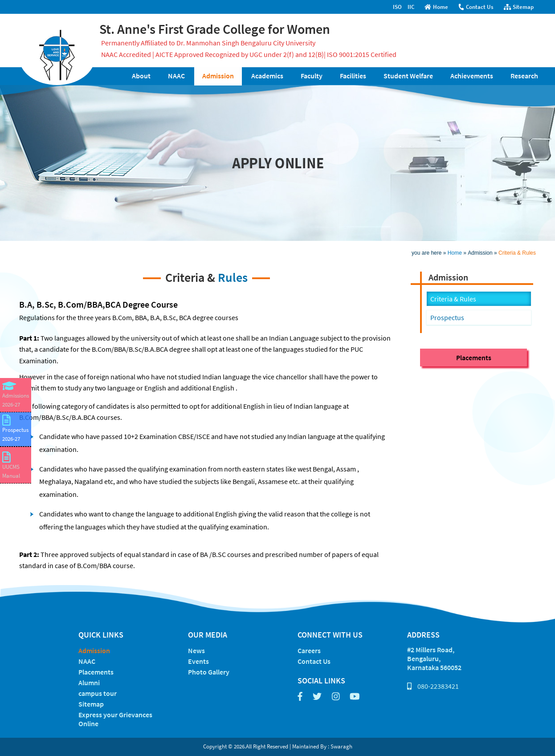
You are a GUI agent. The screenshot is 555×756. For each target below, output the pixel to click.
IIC (411, 7)
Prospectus (447, 317)
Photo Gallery (209, 672)
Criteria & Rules (517, 253)
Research (524, 76)
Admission (218, 76)
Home (436, 7)
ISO (397, 7)
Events (198, 661)
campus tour (98, 693)
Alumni (89, 683)
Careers (309, 650)
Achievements (472, 76)
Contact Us (476, 7)
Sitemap (519, 7)
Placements (474, 358)
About (141, 76)
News (196, 650)
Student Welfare (408, 76)
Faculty (312, 76)
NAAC (176, 76)
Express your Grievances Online (115, 719)
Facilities (353, 76)
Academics (267, 76)
